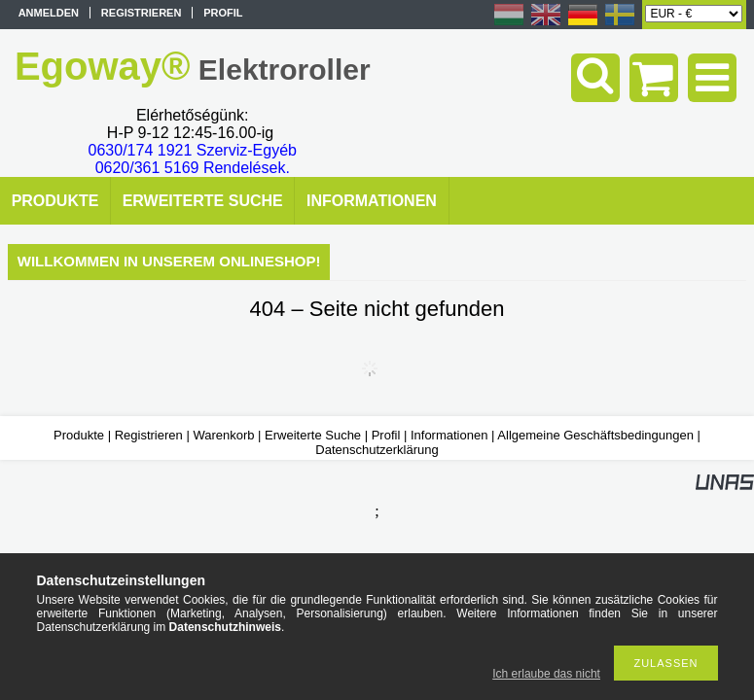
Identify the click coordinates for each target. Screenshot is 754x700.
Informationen (449, 435)
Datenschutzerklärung (377, 450)
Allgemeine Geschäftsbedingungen (595, 435)
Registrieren (149, 435)
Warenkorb (223, 435)
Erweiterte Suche (313, 435)
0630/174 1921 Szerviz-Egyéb (193, 150)
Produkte (79, 435)
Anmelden (49, 13)
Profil (386, 435)
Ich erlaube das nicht (546, 674)
